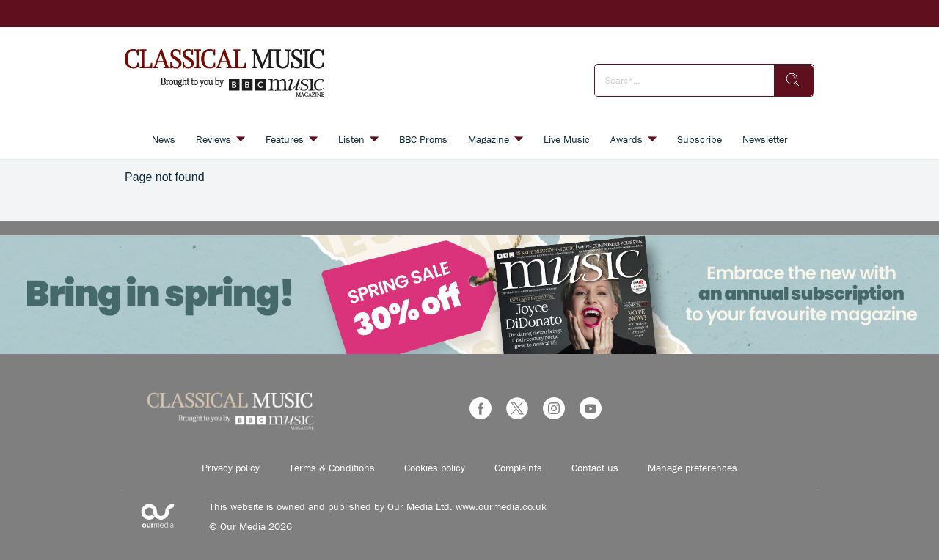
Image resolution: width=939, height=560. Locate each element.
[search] (794, 81)
